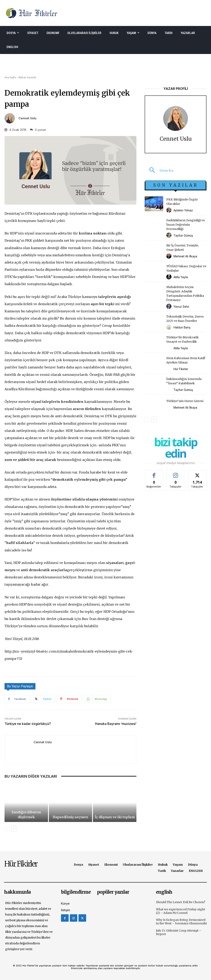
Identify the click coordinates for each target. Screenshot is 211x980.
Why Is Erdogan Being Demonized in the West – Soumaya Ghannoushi (181, 922)
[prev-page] (7, 829)
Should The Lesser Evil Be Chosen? (181, 902)
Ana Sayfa (10, 77)
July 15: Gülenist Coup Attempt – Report (179, 932)
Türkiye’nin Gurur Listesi (185, 401)
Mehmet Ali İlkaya (185, 256)
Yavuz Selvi (181, 307)
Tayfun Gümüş (183, 235)
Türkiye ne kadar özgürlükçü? (28, 724)
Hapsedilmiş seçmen (70, 817)
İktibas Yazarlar (28, 77)
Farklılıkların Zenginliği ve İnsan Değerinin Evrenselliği (186, 225)
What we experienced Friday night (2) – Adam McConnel (181, 911)
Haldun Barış (182, 327)
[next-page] (14, 829)
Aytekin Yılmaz (183, 210)
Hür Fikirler (181, 369)
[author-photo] (169, 210)
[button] (159, 171)
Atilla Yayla (181, 277)
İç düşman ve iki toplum (115, 817)
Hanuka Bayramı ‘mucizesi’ (116, 724)
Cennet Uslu (28, 118)
